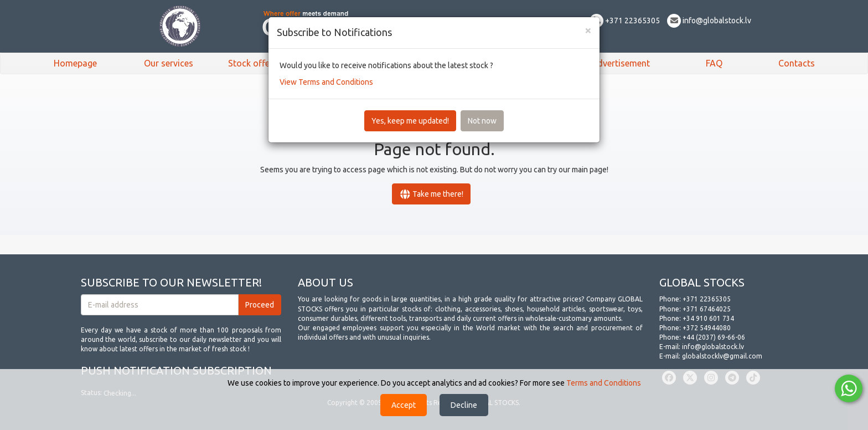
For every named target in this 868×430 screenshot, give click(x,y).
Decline (464, 405)
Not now (482, 121)
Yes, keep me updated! (410, 121)
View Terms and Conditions (326, 82)
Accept (404, 405)
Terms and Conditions (604, 383)
